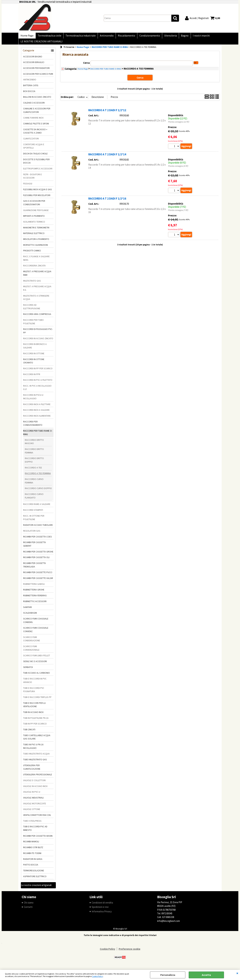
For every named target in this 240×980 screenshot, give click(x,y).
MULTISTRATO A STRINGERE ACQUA (36, 300)
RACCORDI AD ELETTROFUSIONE (32, 309)
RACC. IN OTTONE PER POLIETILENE (34, 520)
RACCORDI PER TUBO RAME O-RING (38, 435)
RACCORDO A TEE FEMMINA (38, 476)
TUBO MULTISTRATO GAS (35, 762)
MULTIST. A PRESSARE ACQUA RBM (37, 276)
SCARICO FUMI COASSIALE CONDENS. (36, 623)
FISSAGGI (28, 186)
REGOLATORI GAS (32, 533)
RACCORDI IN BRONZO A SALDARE (35, 349)
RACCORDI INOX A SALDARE (36, 413)
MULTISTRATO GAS (32, 283)
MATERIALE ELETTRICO (34, 236)
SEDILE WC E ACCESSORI (35, 664)
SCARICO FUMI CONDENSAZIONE (32, 642)
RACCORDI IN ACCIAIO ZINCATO (38, 341)
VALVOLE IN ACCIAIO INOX (35, 789)
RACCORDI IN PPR (32, 377)
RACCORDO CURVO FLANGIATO (34, 499)
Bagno (180, 36)
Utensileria (166, 36)
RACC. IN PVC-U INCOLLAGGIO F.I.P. (37, 390)
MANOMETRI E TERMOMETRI (36, 230)
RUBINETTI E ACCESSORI (35, 604)
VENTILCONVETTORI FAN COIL (37, 818)
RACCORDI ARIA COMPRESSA (37, 317)
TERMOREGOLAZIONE (34, 873)
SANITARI (27, 610)
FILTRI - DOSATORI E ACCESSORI (32, 179)
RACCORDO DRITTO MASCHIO (34, 444)
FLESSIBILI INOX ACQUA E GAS (37, 192)
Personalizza (168, 975)
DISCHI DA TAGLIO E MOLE (35, 156)
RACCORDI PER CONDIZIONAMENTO (33, 426)
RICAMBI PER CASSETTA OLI (36, 560)
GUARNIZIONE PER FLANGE (36, 213)
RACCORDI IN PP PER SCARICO (38, 371)
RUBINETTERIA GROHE (34, 592)
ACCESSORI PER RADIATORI (36, 71)
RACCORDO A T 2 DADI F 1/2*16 (107, 201)
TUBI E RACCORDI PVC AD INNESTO (35, 831)
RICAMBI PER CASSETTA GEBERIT (34, 547)
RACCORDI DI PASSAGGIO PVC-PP (38, 334)
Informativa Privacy (102, 914)
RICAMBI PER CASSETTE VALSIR (38, 581)
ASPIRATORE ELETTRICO (35, 879)
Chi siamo (29, 905)
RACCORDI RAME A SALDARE (37, 507)
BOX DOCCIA (29, 94)
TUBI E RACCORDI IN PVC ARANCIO (35, 683)
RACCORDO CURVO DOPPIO (38, 491)
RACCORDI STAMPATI (33, 513)
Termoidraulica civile (48, 36)
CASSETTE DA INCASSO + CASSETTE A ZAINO (35, 134)
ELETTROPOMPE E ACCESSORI (38, 171)
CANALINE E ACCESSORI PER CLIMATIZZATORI (37, 113)
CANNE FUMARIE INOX (33, 121)
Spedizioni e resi (100, 910)
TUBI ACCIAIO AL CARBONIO (36, 676)
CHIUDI (237, 973)
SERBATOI (28, 670)
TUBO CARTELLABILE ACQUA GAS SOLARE (37, 740)
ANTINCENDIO (30, 82)
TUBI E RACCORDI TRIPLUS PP (37, 700)
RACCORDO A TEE (33, 470)
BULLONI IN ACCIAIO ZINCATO (37, 100)
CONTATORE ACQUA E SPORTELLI (34, 149)
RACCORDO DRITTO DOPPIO (34, 463)
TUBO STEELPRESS (32, 823)
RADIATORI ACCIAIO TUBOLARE (38, 528)
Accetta (206, 975)
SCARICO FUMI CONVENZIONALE (31, 651)
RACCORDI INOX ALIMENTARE (37, 418)
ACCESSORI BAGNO (33, 59)
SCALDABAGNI (30, 616)
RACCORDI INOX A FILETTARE (37, 407)
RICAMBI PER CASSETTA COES (37, 539)
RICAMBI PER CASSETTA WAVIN (38, 838)
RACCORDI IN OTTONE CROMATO (34, 364)
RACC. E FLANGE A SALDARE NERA (36, 261)
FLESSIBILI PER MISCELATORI (37, 198)
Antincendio (104, 36)
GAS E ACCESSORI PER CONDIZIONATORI (34, 205)
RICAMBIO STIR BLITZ (33, 850)
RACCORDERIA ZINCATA (34, 268)
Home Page (27, 36)
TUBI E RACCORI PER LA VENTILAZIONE (34, 707)
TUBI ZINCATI (29, 732)
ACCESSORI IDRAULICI (34, 65)
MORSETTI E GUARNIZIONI (35, 248)
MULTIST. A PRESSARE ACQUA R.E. (37, 291)
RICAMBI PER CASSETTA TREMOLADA (34, 568)
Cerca (86, 65)
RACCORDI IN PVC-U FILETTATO (38, 383)
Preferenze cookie (129, 952)
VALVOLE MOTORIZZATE (35, 806)
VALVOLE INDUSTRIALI (33, 800)
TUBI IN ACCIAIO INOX (33, 715)
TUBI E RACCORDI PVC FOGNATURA (34, 692)
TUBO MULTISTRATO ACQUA (36, 756)
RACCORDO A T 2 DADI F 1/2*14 (107, 157)
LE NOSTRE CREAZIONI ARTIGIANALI (41, 44)
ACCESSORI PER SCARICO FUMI (38, 77)
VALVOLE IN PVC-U (32, 795)
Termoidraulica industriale (79, 36)
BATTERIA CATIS (31, 88)
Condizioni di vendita (102, 905)
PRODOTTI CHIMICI (32, 253)
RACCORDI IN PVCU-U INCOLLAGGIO (33, 399)
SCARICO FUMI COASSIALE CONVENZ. (36, 632)
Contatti (28, 910)
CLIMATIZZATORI (31, 141)
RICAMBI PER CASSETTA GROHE (38, 554)
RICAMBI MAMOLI (31, 844)
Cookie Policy (97, 976)
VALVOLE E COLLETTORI (34, 783)
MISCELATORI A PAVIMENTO (36, 242)
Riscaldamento (123, 36)
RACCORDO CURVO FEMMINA (34, 483)
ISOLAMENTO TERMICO (34, 224)
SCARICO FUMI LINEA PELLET (37, 658)
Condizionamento (146, 36)
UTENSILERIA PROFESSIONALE (38, 777)
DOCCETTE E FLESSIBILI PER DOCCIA (36, 164)
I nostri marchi (195, 36)
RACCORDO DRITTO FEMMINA (34, 453)
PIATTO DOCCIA (31, 867)
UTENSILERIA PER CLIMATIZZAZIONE (32, 770)
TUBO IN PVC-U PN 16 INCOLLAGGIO (33, 749)
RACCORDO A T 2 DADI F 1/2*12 (107, 113)
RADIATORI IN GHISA (33, 862)
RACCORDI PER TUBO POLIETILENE (33, 324)
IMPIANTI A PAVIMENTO (34, 219)
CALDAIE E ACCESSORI (34, 106)
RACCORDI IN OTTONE (34, 356)
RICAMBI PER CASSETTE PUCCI (38, 575)
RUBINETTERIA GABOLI (34, 587)
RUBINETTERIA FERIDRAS (35, 598)
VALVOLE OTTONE (32, 812)
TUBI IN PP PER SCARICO (35, 726)
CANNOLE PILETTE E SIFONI (36, 126)
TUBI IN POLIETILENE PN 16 (36, 721)
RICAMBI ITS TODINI (32, 856)
